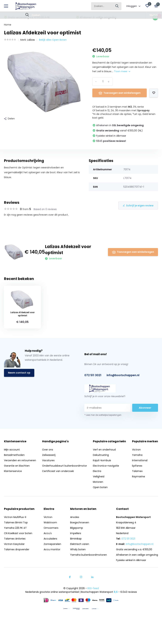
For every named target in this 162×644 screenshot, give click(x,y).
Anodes (75, 517)
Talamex (137, 471)
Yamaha (137, 455)
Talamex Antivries (15, 539)
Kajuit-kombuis (102, 460)
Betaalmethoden (14, 455)
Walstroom (50, 522)
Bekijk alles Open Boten (53, 40)
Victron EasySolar (14, 544)
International (140, 460)
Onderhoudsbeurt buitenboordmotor (65, 466)
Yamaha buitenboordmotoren (89, 555)
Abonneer (145, 408)
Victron (136, 450)
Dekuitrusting (101, 455)
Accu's (48, 533)
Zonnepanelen (52, 544)
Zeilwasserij (49, 455)
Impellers (76, 533)
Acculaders (50, 539)
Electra (97, 471)
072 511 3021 (93, 375)
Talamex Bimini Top (16, 522)
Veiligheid (99, 476)
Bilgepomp (77, 528)
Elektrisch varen (80, 544)
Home (8, 25)
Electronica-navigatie (106, 466)
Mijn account (12, 450)
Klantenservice (13, 471)
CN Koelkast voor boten (18, 533)
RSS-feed (93, 588)
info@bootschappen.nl (123, 375)
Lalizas (31, 40)
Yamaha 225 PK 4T (15, 528)
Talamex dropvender (17, 549)
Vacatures (48, 460)
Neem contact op (19, 373)
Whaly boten (78, 549)
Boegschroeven (80, 522)
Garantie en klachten (17, 466)
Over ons (48, 450)
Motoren (98, 482)
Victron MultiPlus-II (15, 517)
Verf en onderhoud (104, 450)
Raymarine (139, 476)
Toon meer (122, 71)
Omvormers (51, 528)
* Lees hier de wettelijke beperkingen (103, 415)
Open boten (100, 487)
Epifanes (137, 466)
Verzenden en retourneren (20, 460)
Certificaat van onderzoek (58, 471)
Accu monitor (52, 549)
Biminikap (76, 539)
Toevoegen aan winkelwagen (119, 93)
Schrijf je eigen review (138, 206)
